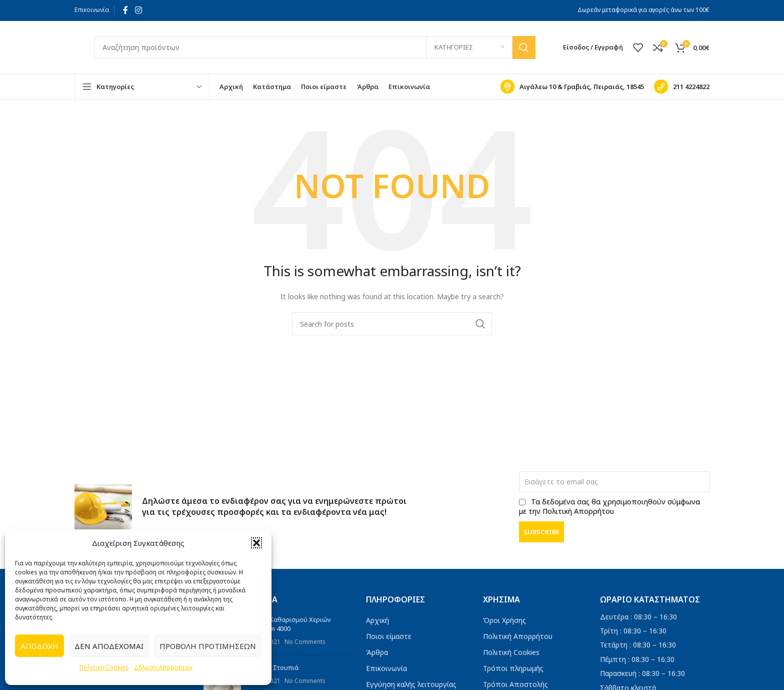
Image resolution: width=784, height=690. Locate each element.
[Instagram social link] (138, 10)
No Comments (305, 641)
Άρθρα (377, 652)
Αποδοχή (39, 646)
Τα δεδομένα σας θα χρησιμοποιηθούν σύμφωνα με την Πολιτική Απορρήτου (609, 506)
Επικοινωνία (92, 10)
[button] (256, 543)
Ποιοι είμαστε (389, 636)
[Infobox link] (572, 87)
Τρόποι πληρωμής (513, 668)
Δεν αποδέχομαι (109, 646)
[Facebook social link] (125, 10)
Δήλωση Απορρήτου (163, 667)
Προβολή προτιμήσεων (208, 646)
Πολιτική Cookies (104, 667)
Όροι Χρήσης (504, 620)
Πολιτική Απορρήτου (518, 636)
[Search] (315, 48)
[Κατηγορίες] (469, 48)
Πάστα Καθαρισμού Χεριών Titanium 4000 (290, 624)
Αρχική (377, 620)
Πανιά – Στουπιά (273, 667)
